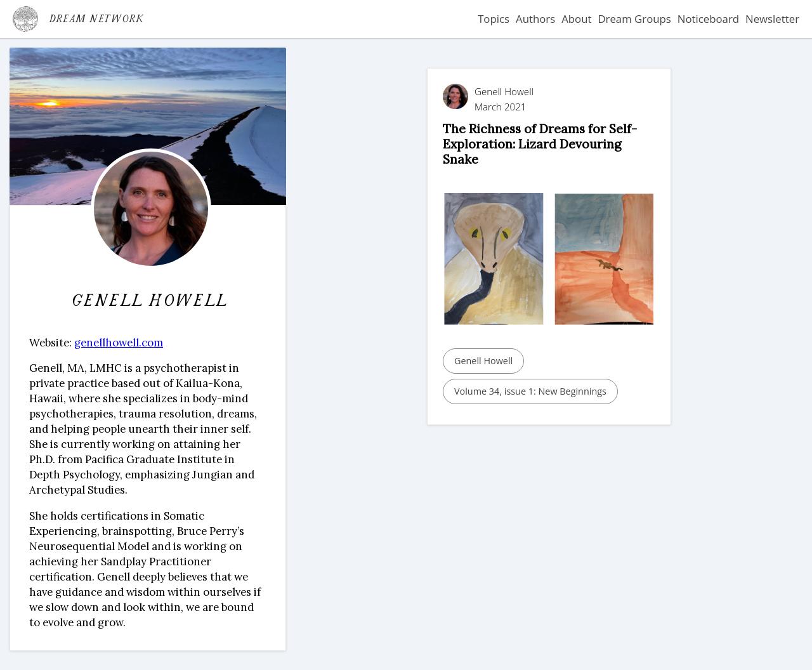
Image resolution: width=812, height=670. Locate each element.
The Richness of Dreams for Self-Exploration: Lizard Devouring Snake (540, 144)
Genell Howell (483, 361)
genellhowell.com (119, 343)
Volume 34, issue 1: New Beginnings (530, 391)
